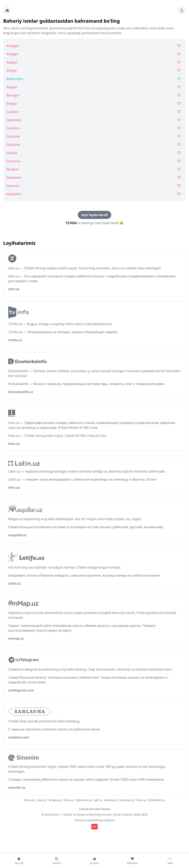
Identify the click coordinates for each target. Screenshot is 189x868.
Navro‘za (13, 186)
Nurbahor (14, 194)
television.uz (84, 800)
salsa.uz (42, 800)
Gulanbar (13, 136)
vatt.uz (98, 800)
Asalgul (12, 62)
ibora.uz (29, 800)
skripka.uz (55, 800)
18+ (94, 827)
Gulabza (13, 112)
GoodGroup (96, 820)
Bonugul (13, 95)
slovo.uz (69, 800)
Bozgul (12, 103)
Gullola (12, 153)
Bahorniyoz (15, 79)
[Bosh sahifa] (7, 10)
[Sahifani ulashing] (182, 10)
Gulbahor (14, 145)
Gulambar (14, 120)
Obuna (79, 820)
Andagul (13, 46)
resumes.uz (127, 800)
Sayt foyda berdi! (94, 215)
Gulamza (13, 128)
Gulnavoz (13, 161)
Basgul (12, 87)
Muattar (13, 169)
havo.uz (141, 800)
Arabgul (12, 54)
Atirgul (11, 70)
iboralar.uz (111, 800)
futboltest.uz (157, 800)
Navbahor (14, 178)
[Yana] (170, 861)
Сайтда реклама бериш (95, 809)
